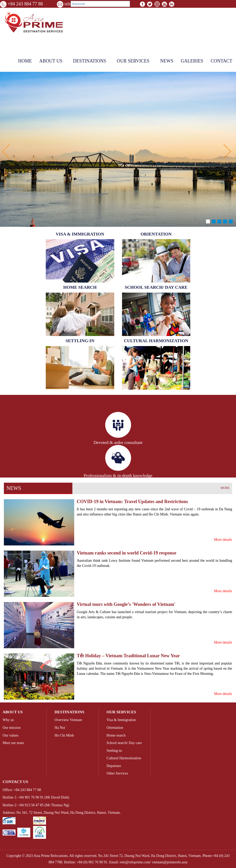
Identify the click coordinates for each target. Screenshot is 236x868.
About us (51, 61)
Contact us (15, 782)
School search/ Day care (124, 743)
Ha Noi (60, 728)
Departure (114, 766)
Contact (222, 61)
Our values (10, 735)
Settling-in (114, 750)
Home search (116, 735)
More (225, 488)
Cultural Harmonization (124, 758)
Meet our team (13, 743)
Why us (8, 720)
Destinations (90, 61)
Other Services (117, 773)
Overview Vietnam (68, 720)
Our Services (133, 61)
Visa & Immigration (121, 720)
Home (25, 61)
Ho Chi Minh (64, 735)
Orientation (115, 728)
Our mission (12, 728)
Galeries (192, 61)
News (167, 61)
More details (223, 540)
